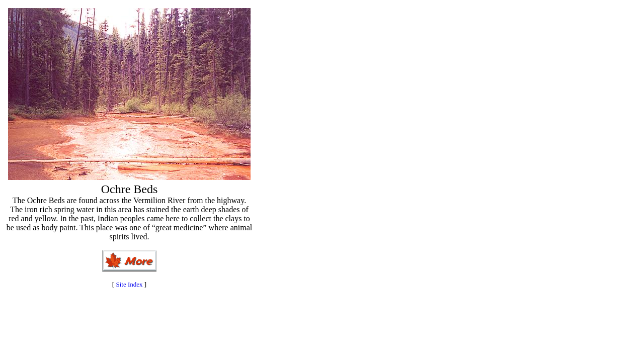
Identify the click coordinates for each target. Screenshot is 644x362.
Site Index (129, 284)
